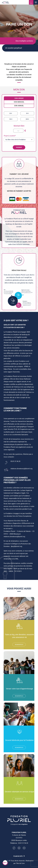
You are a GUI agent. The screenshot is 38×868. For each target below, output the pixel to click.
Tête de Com (20, 863)
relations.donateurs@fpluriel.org (21, 469)
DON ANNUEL (15, 106)
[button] (36, 2)
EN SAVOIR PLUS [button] (19, 645)
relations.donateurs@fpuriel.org (14, 537)
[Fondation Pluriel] (6, 3)
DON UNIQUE (15, 98)
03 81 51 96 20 (23, 843)
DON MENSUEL (15, 102)
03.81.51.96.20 (15, 461)
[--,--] (14, 131)
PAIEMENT (15, 147)
